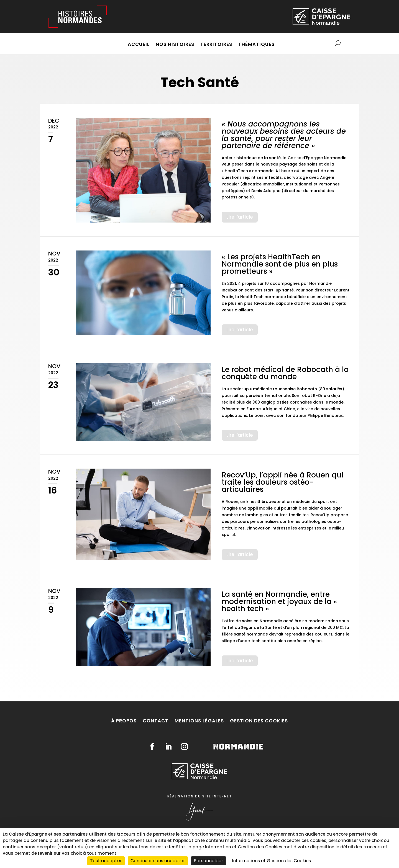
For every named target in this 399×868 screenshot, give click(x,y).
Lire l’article (240, 217)
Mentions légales (199, 721)
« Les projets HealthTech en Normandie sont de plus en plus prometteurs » (280, 264)
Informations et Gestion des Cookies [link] (271, 861)
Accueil (139, 45)
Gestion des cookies (259, 721)
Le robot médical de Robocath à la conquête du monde (285, 373)
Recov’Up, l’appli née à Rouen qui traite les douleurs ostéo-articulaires (283, 482)
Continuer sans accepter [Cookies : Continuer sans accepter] (158, 861)
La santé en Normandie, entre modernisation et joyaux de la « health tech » (279, 601)
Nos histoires (175, 45)
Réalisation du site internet (200, 796)
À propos (124, 721)
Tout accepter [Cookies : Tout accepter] (106, 861)
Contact (156, 721)
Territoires (216, 45)
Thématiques (256, 45)
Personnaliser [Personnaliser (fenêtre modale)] (209, 861)
